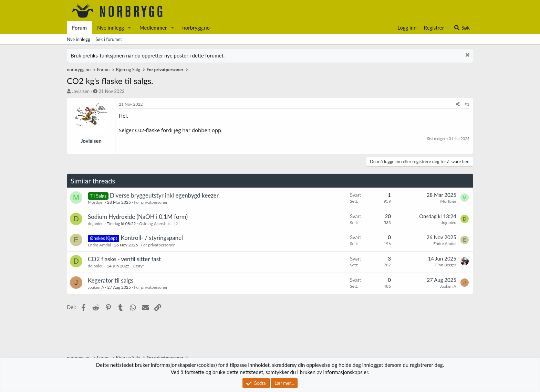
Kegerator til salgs (111, 280)
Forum (79, 28)
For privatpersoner (151, 202)
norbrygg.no (196, 28)
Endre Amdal (99, 245)
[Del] (458, 104)
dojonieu (96, 224)
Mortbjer (96, 202)
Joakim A (96, 287)
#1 (467, 104)
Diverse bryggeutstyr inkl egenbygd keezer (164, 195)
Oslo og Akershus (155, 224)
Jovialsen (81, 91)
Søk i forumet (109, 39)
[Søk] (462, 28)
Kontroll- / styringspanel (152, 238)
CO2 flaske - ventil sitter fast (124, 259)
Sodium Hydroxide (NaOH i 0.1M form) (138, 217)
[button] (129, 28)
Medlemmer (153, 28)
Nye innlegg (111, 28)
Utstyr (138, 266)
